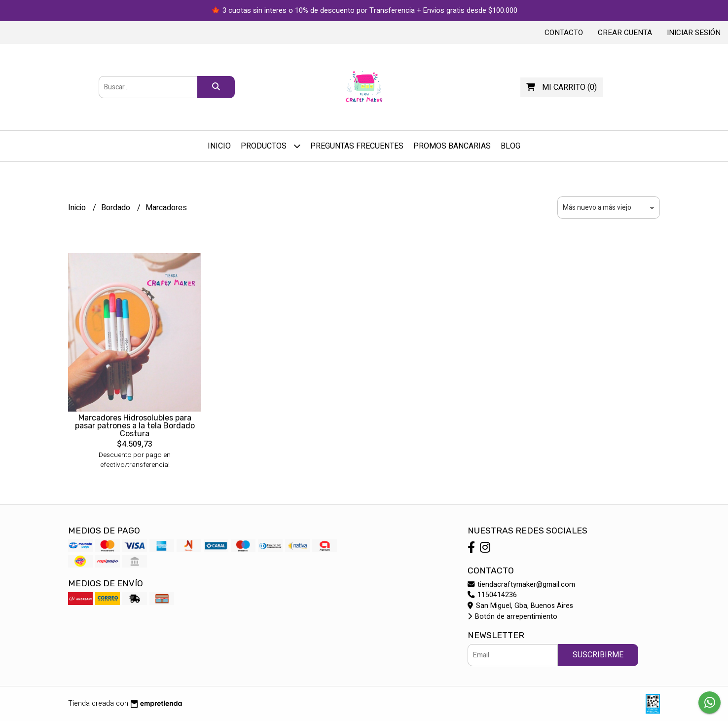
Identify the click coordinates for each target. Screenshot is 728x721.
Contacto (564, 33)
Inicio (219, 146)
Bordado (117, 208)
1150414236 (492, 595)
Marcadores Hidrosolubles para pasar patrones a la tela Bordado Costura (135, 426)
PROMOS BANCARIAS (452, 146)
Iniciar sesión (694, 33)
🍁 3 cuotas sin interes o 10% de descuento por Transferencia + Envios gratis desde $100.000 (364, 10)
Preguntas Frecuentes (357, 146)
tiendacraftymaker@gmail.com (521, 585)
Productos (271, 146)
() (562, 87)
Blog (510, 146)
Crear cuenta (625, 33)
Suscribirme (598, 655)
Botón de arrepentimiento (512, 617)
